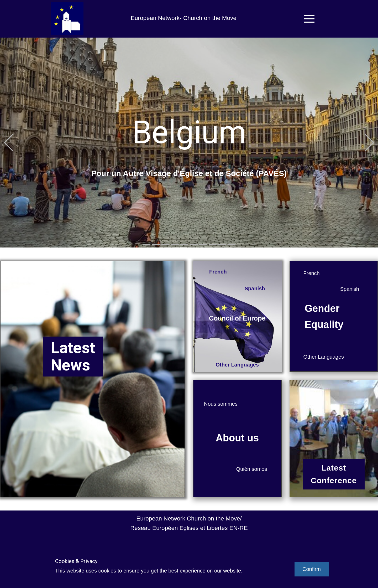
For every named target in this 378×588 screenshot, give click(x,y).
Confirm (312, 569)
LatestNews (73, 356)
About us (237, 438)
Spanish (255, 288)
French (218, 272)
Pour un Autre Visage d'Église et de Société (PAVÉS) (189, 173)
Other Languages (237, 365)
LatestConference (334, 474)
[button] (9, 143)
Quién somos (252, 469)
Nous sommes (221, 404)
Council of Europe (237, 318)
